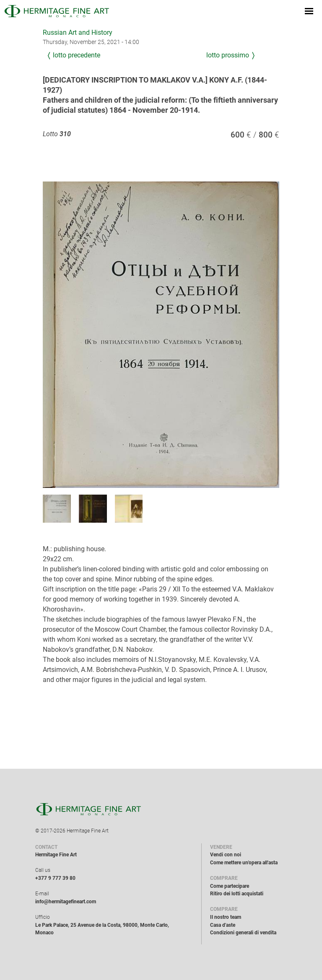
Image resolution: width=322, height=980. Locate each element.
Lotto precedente (77, 55)
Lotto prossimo (228, 55)
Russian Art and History (78, 32)
